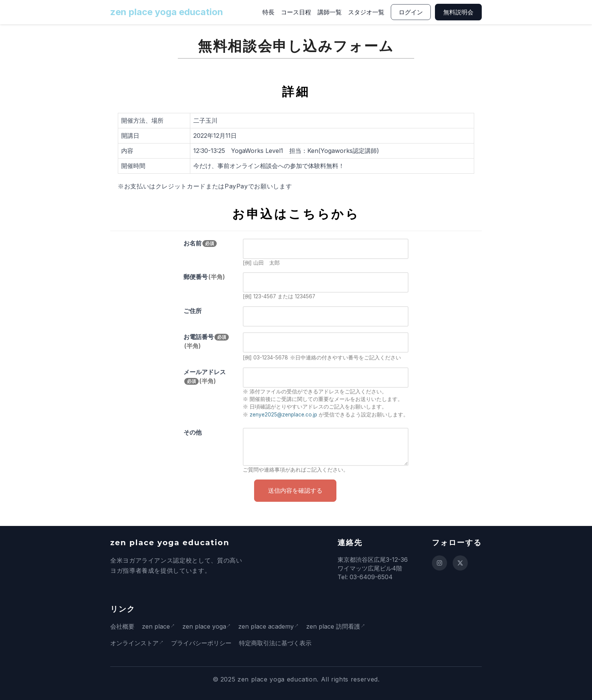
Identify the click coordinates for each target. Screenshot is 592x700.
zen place (156, 626)
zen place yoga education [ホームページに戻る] (167, 12)
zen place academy (270, 626)
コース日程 (296, 12)
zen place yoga (206, 626)
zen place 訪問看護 (339, 626)
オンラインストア (134, 643)
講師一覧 (330, 12)
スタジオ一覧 (366, 12)
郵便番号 (204, 277)
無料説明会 (458, 12)
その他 (193, 432)
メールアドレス (205, 377)
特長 (268, 12)
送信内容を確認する (295, 491)
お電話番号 (206, 341)
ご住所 (193, 311)
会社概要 (122, 626)
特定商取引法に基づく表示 (277, 643)
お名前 (200, 243)
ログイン (411, 12)
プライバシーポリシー (203, 643)
